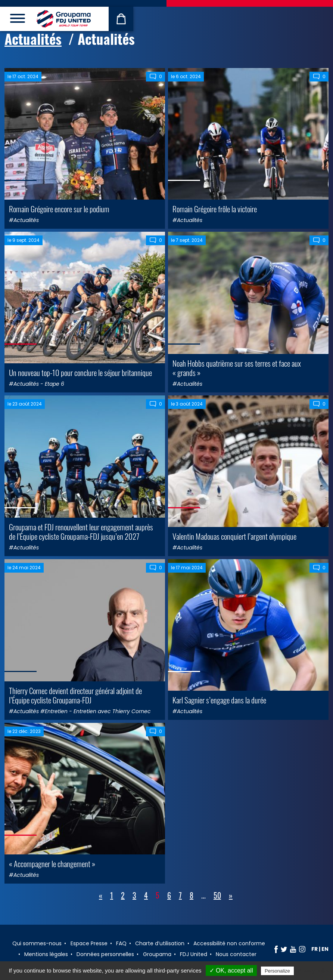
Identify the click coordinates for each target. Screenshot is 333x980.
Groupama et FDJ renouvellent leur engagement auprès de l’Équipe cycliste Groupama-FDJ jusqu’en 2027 (81, 531)
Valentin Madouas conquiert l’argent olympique (234, 536)
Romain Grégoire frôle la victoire (215, 209)
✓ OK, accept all (231, 970)
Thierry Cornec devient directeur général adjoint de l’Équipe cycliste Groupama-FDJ (75, 695)
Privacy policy (314, 971)
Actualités (33, 39)
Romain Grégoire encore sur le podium (59, 209)
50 (217, 895)
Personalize (277, 971)
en (325, 949)
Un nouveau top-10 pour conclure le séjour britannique (80, 372)
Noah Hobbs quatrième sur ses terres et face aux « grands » (237, 368)
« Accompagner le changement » (52, 864)
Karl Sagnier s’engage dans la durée (219, 700)
